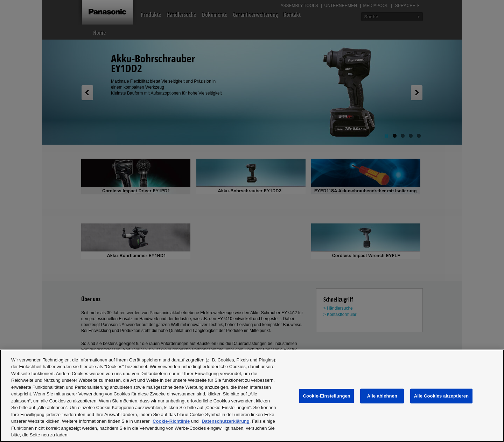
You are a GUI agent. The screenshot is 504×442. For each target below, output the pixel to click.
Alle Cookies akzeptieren (441, 396)
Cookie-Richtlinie (171, 421)
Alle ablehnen (382, 396)
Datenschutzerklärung (226, 421)
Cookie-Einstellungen (327, 396)
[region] (252, 396)
